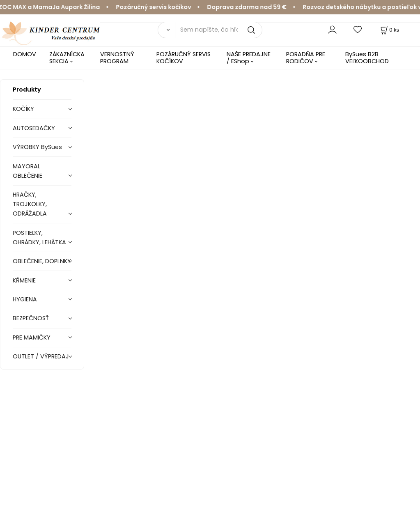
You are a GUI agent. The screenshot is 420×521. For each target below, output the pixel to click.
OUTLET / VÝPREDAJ (41, 356)
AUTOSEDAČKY (34, 128)
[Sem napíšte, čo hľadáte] (219, 30)
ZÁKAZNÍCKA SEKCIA (67, 58)
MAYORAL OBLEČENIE (28, 171)
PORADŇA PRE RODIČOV (306, 58)
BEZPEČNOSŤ (31, 318)
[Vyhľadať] (166, 30)
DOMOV (25, 54)
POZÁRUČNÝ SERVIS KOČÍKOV (184, 58)
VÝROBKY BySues (37, 147)
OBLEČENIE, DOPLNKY (42, 261)
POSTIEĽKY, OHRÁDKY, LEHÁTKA (39, 238)
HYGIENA (25, 299)
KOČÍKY (23, 109)
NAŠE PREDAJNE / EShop (249, 58)
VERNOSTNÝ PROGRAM (117, 58)
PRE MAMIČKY (32, 337)
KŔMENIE (24, 280)
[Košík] (389, 30)
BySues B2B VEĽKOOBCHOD (367, 58)
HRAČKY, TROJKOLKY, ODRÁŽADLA (30, 204)
